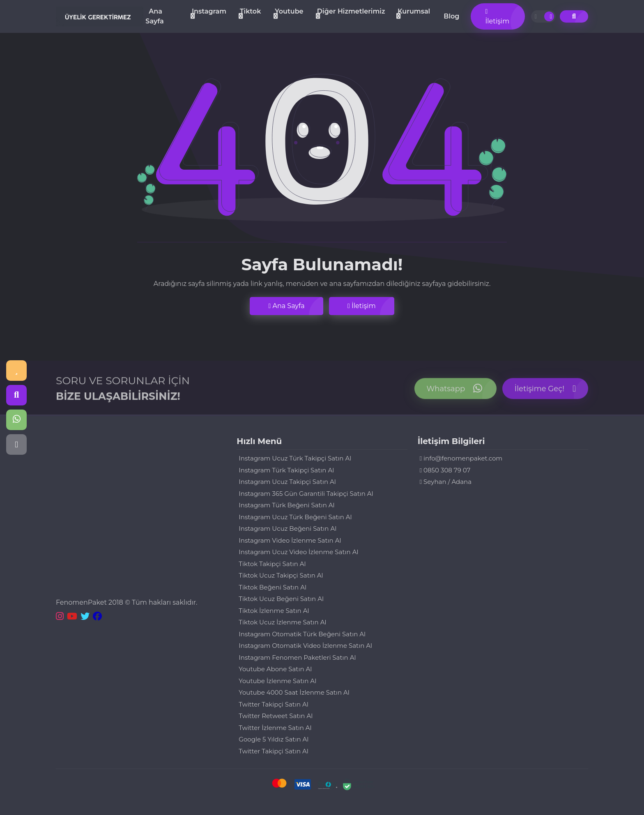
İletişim (497, 17)
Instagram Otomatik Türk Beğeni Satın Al (302, 634)
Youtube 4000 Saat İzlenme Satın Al (294, 692)
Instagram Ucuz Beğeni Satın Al (287, 528)
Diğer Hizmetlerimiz (351, 11)
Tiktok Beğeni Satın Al (273, 587)
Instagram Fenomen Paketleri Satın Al (297, 657)
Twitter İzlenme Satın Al (275, 728)
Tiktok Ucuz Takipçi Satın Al (281, 575)
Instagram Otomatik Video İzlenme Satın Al (305, 646)
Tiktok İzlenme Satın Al (274, 611)
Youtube (289, 11)
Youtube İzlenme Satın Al (277, 681)
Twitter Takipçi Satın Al (273, 704)
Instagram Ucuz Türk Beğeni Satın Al (295, 517)
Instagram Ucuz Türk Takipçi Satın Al (295, 458)
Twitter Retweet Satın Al (276, 716)
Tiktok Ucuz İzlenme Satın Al (282, 622)
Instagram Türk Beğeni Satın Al (286, 505)
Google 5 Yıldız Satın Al (274, 739)
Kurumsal (414, 11)
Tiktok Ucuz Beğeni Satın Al (281, 599)
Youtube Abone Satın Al (275, 669)
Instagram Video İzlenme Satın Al (290, 540)
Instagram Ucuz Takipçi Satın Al (287, 482)
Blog (451, 16)
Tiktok (250, 11)
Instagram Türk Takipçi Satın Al (286, 470)
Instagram (209, 11)
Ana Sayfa (154, 16)
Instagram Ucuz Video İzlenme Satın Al (298, 552)
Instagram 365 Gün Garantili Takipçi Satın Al (306, 494)
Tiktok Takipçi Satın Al (272, 564)
